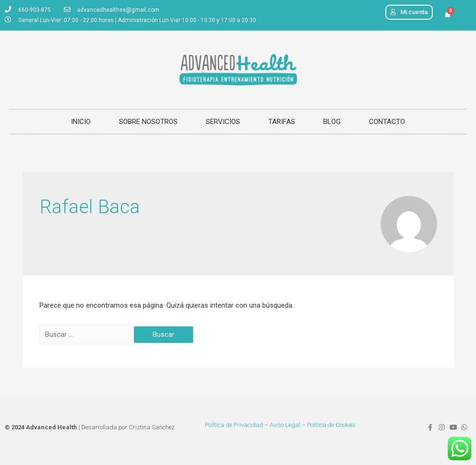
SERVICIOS (223, 122)
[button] (409, 12)
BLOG (332, 122)
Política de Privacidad (234, 425)
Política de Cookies (331, 425)
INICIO (81, 122)
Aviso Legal (285, 425)
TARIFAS (282, 122)
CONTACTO (387, 122)
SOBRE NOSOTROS (148, 122)
